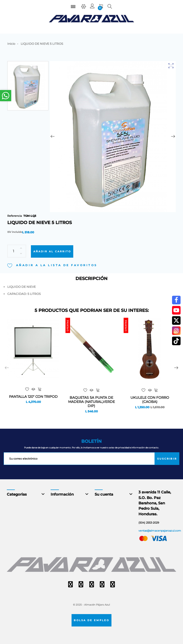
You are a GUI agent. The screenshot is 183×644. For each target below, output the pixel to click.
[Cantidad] (17, 251)
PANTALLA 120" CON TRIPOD (33, 397)
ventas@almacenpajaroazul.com (160, 531)
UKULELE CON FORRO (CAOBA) (150, 400)
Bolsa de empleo (91, 620)
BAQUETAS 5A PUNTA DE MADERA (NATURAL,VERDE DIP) (91, 402)
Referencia (14, 216)
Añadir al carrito (52, 251)
